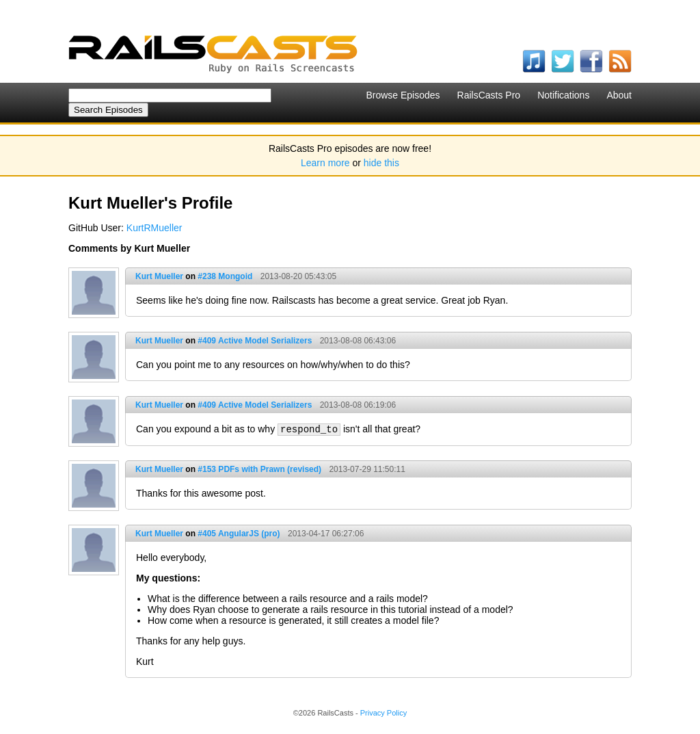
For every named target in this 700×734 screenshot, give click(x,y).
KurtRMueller (154, 228)
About (619, 95)
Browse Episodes (403, 95)
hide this (381, 163)
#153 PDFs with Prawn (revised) (259, 469)
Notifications (563, 95)
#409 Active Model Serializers (255, 341)
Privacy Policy (383, 713)
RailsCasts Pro (489, 95)
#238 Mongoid (225, 276)
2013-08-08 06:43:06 (358, 341)
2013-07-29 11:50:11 (367, 469)
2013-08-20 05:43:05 (298, 276)
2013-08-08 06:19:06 (358, 405)
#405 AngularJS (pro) (239, 534)
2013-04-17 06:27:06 (326, 534)
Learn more (325, 163)
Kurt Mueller (159, 276)
